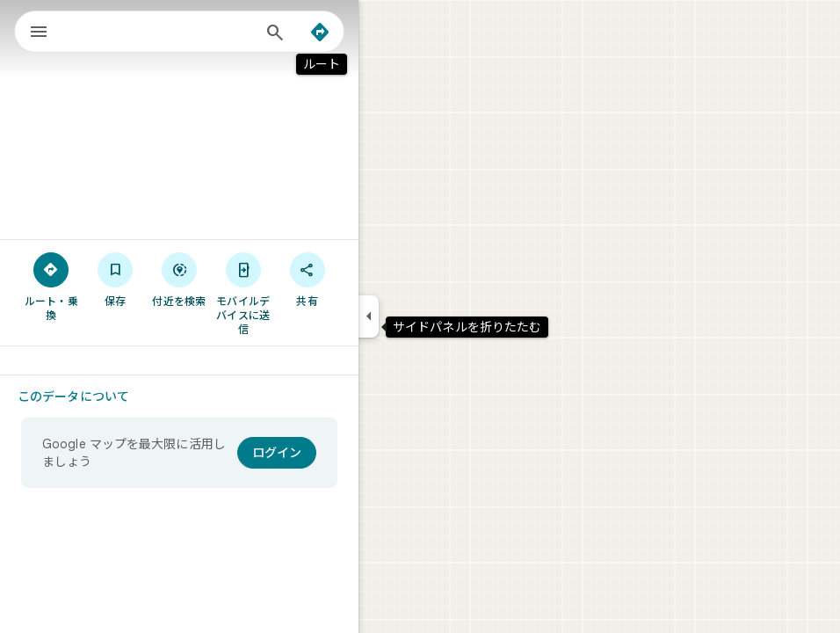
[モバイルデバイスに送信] (243, 293)
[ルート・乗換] (51, 286)
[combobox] (161, 32)
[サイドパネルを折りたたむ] (369, 316)
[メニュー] (39, 33)
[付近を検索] (180, 279)
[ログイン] (277, 453)
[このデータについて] (81, 397)
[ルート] (320, 33)
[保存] (116, 279)
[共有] (307, 279)
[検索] (275, 34)
